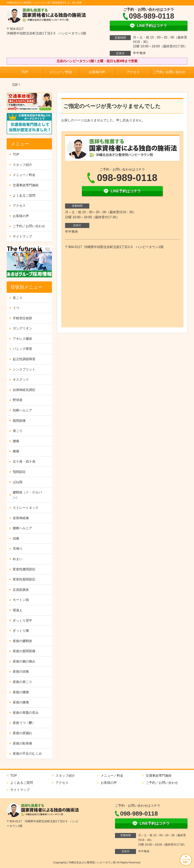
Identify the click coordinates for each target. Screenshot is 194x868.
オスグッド (21, 380)
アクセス (133, 72)
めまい (18, 559)
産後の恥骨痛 (22, 743)
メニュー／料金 (61, 72)
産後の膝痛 (21, 702)
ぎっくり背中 (22, 620)
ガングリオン (22, 328)
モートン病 (21, 600)
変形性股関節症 (24, 579)
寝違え (18, 610)
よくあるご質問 (24, 195)
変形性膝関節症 (24, 569)
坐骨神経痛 (21, 518)
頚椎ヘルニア (22, 410)
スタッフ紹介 (22, 165)
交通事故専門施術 (26, 185)
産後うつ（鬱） (24, 723)
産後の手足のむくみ (27, 754)
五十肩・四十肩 (24, 462)
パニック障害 (22, 349)
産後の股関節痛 (24, 651)
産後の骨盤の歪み (26, 713)
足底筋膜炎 (21, 590)
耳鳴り (18, 549)
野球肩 (18, 400)
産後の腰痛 (21, 692)
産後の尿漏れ (22, 733)
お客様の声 (97, 72)
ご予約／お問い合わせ (169, 72)
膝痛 (16, 451)
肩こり (18, 431)
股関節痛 (19, 421)
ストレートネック (26, 508)
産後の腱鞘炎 (22, 641)
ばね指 (18, 482)
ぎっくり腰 (21, 631)
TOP (25, 72)
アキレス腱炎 (22, 339)
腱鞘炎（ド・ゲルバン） (27, 495)
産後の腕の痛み (24, 661)
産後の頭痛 (21, 672)
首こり (18, 298)
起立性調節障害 (24, 359)
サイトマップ (22, 236)
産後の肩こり (22, 682)
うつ (16, 308)
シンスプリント (24, 369)
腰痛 (16, 441)
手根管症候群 (22, 318)
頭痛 (16, 538)
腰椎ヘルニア (22, 528)
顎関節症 (19, 472)
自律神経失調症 (24, 390)
